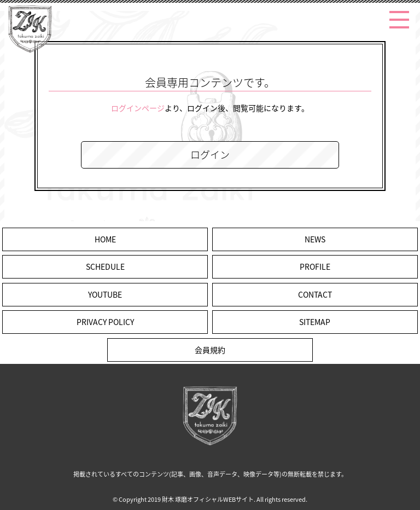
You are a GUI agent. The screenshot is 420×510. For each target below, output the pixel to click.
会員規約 (210, 350)
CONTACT (315, 294)
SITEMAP (315, 322)
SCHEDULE (105, 266)
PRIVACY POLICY (105, 322)
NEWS (315, 239)
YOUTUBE (105, 294)
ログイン (210, 155)
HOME (105, 239)
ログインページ (138, 108)
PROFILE (315, 266)
